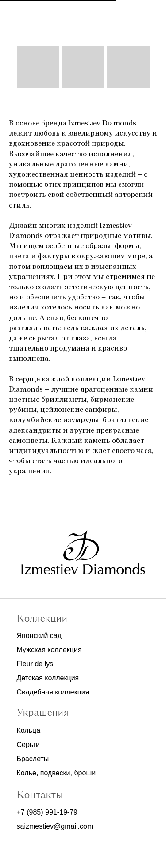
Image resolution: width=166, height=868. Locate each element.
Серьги (28, 745)
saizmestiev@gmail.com (55, 826)
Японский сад (39, 636)
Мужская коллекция (49, 650)
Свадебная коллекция (53, 692)
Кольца (29, 730)
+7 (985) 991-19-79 (47, 812)
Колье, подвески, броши (56, 773)
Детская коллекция (48, 678)
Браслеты (33, 759)
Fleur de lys (35, 664)
